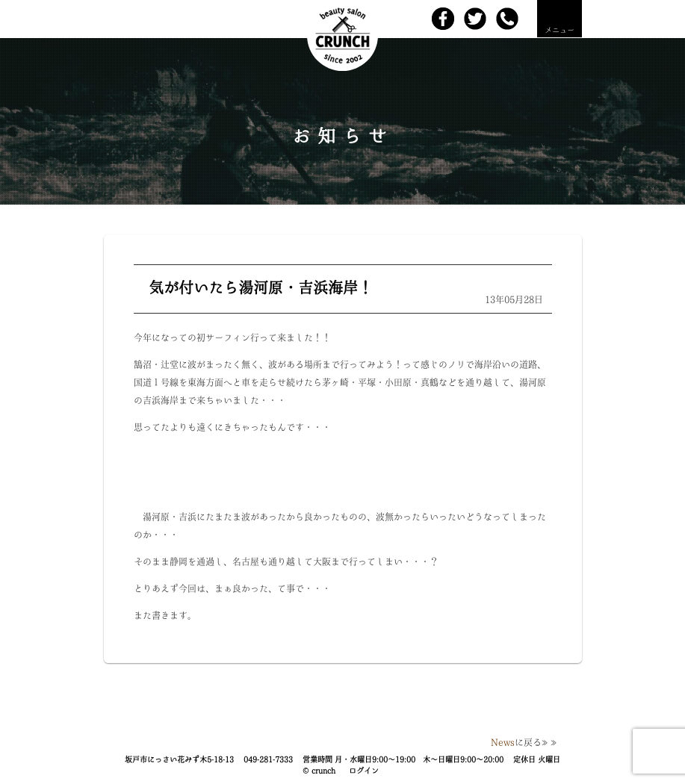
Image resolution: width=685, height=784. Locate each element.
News (503, 742)
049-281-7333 (268, 759)
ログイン (364, 771)
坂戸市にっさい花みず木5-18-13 (179, 759)
